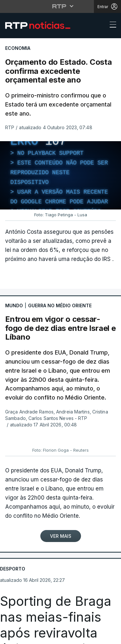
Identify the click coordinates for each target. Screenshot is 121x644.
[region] (60, 175)
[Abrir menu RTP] (60, 6)
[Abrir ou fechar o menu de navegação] (111, 26)
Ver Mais (61, 536)
